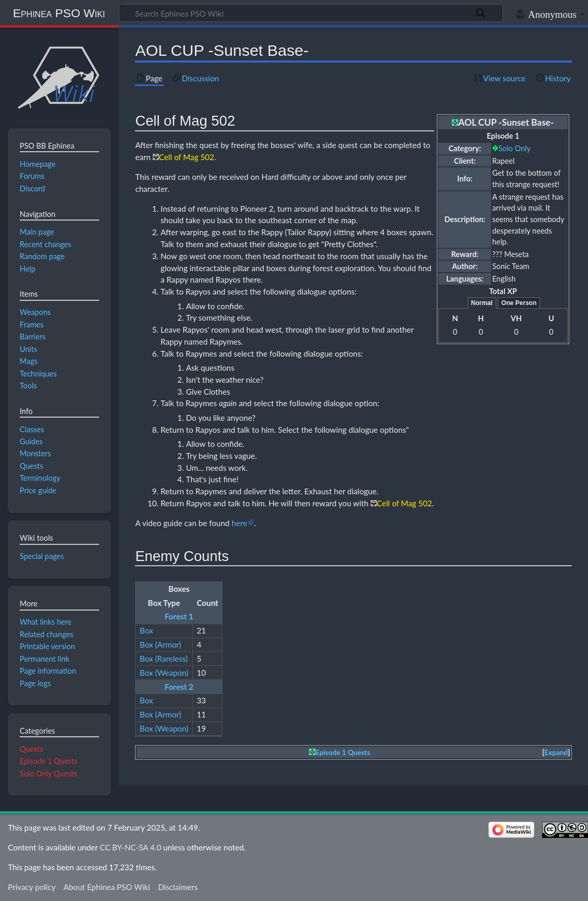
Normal (482, 303)
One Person (519, 303)
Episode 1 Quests (343, 752)
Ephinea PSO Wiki (59, 13)
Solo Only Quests (48, 774)
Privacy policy (32, 887)
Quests (32, 749)
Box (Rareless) (164, 659)
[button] (556, 753)
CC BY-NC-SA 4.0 (130, 847)
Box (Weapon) (164, 673)
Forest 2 (179, 687)
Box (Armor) (161, 644)
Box (146, 630)
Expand (556, 752)
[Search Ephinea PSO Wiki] (311, 13)
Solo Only (514, 148)
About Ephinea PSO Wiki (107, 887)
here (239, 523)
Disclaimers (178, 887)
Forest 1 (179, 616)
